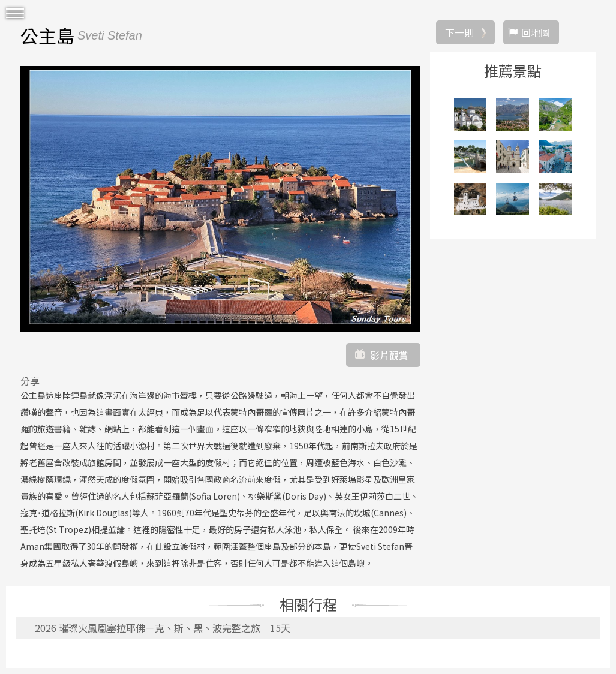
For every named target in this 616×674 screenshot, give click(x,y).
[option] (220, 199)
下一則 (459, 32)
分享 (30, 381)
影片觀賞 (389, 355)
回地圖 (536, 32)
